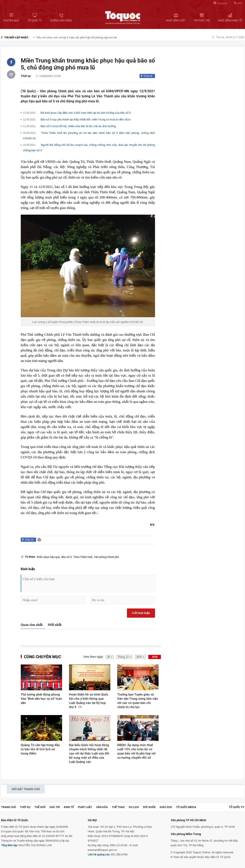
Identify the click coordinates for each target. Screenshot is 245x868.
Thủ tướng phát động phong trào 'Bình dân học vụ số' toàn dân (41, 699)
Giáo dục (166, 807)
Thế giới (40, 807)
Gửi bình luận (141, 613)
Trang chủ (8, 807)
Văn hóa (102, 807)
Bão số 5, (67, 557)
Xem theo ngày (93, 657)
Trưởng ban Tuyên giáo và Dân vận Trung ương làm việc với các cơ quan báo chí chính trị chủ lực (138, 701)
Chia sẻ (148, 76)
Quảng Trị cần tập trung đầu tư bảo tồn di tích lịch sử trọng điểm (40, 749)
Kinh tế (69, 807)
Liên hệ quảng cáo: (99, 854)
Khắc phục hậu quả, (49, 557)
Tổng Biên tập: (9, 845)
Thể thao (118, 807)
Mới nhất (55, 625)
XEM (155, 657)
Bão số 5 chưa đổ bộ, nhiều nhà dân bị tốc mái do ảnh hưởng (78, 126)
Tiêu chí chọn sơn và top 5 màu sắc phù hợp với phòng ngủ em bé (77, 37)
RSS (238, 3)
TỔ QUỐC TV (237, 807)
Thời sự (26, 76)
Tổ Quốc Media (186, 807)
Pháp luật (85, 807)
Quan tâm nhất (32, 625)
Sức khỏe (149, 807)
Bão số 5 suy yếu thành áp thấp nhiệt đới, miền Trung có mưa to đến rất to (86, 119)
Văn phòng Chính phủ (106, 557)
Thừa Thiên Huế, (83, 557)
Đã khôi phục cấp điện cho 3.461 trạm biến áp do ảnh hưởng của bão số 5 (86, 113)
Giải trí (55, 807)
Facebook (220, 3)
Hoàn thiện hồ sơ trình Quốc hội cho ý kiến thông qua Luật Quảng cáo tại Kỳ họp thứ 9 (89, 701)
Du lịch (134, 807)
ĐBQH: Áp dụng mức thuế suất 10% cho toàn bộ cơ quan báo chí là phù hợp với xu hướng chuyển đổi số (136, 751)
